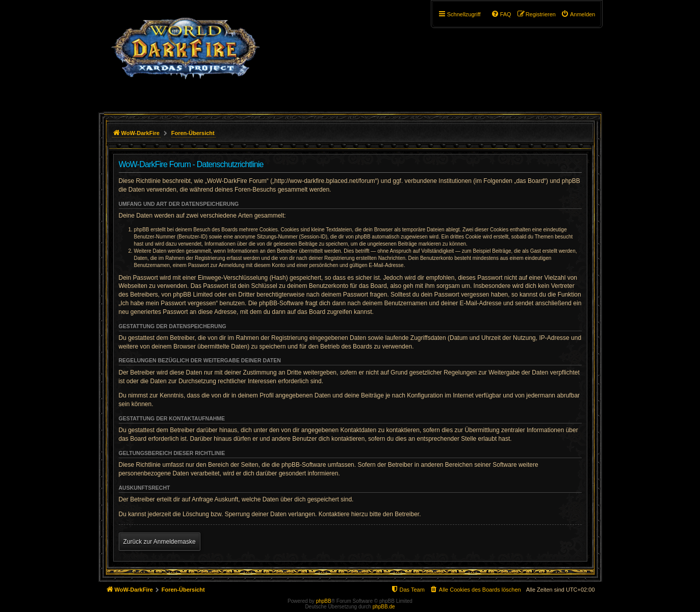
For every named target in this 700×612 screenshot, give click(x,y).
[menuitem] (578, 14)
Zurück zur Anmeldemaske (160, 542)
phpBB (324, 601)
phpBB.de (384, 607)
